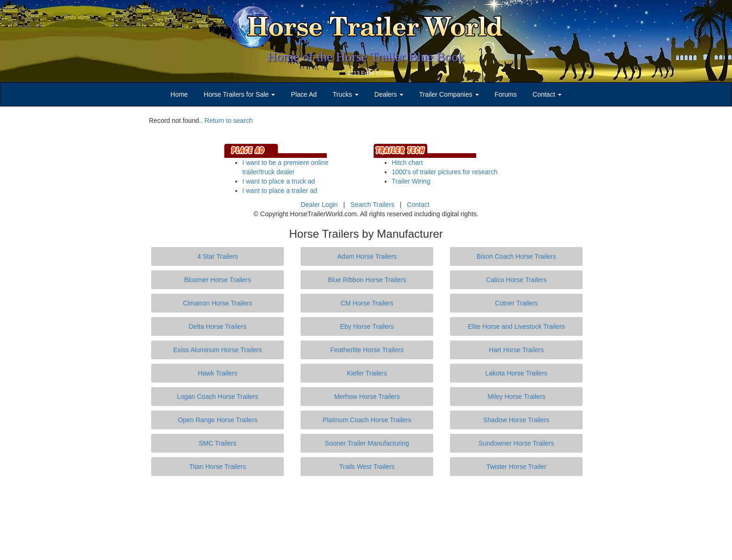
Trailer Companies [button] (449, 94)
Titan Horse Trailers (218, 467)
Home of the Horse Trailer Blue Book (366, 57)
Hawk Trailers (218, 373)
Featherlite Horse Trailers (367, 350)
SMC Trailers (218, 443)
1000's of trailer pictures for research (445, 172)
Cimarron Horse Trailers (218, 303)
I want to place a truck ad (279, 181)
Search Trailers (373, 205)
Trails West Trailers (367, 467)
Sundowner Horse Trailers (516, 443)
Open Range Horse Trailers (218, 420)
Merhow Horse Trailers (367, 397)
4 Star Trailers (218, 256)
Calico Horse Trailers (516, 280)
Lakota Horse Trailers (517, 373)
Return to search (229, 121)
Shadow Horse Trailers (516, 420)
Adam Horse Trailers (367, 256)
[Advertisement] (366, 518)
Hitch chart (407, 163)
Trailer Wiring (411, 181)
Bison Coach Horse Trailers (516, 256)
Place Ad (304, 94)
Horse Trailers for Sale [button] (239, 94)
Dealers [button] (389, 94)
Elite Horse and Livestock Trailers (516, 326)
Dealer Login (319, 205)
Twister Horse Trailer (516, 467)
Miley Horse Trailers (516, 397)
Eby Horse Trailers (367, 326)
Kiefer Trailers (367, 373)
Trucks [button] (346, 94)
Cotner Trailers (516, 303)
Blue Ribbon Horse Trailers (367, 280)
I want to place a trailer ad (280, 191)
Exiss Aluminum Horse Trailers (218, 350)
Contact (418, 205)
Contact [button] (547, 94)
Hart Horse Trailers (516, 350)
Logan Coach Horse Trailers (218, 397)
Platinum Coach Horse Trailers (367, 420)
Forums (505, 94)
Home (179, 94)
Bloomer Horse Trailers (218, 280)
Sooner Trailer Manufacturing (367, 443)
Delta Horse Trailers (218, 326)
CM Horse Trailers (367, 303)
